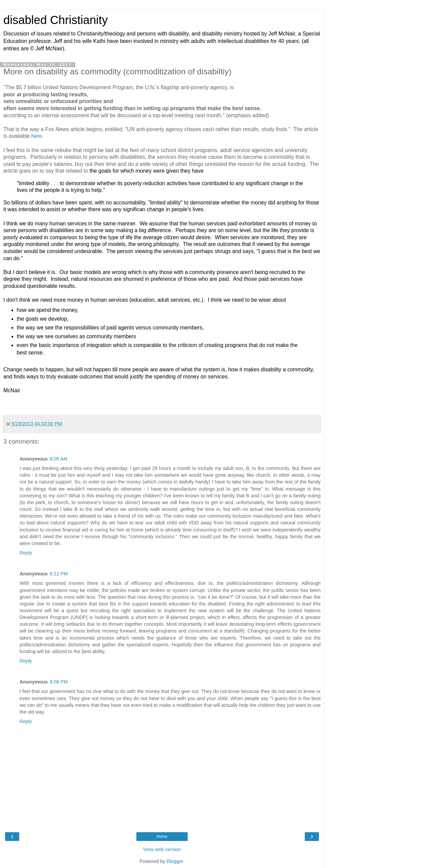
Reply (26, 553)
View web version (162, 849)
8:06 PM (59, 682)
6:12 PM (59, 574)
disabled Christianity (56, 20)
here (37, 136)
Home (162, 837)
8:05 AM (59, 459)
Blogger (175, 861)
